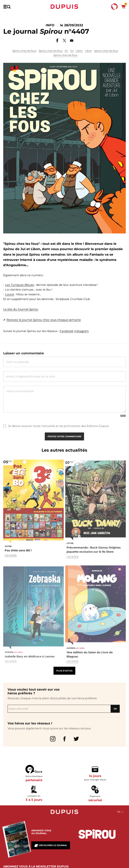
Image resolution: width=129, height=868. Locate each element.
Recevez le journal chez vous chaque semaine (44, 324)
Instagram (81, 333)
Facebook (66, 333)
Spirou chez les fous (24, 51)
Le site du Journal (21, 315)
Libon (79, 51)
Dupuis (64, 7)
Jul (66, 51)
